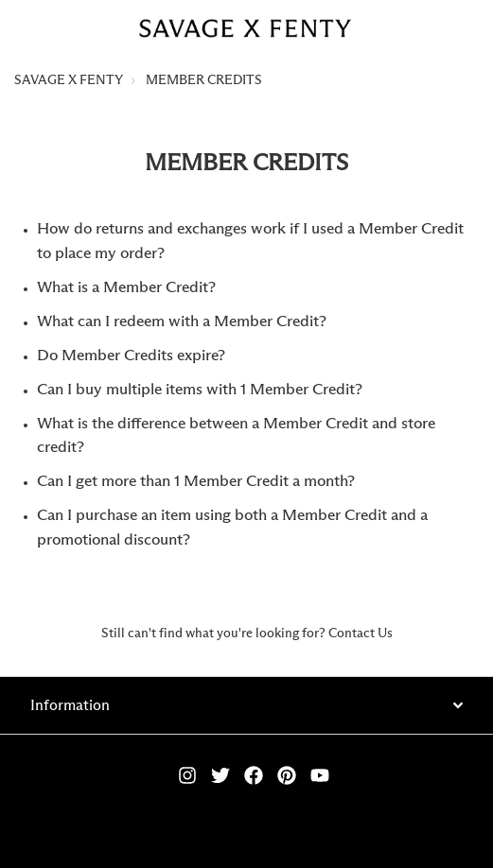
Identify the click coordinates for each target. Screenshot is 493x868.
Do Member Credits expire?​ (131, 356)
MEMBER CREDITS (204, 80)
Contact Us (361, 634)
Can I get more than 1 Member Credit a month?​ (196, 482)
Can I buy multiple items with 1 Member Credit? (200, 390)
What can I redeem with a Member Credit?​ (182, 322)
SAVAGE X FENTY (69, 80)
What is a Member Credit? (126, 288)
